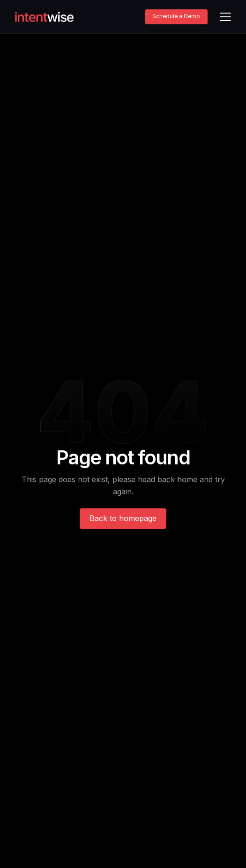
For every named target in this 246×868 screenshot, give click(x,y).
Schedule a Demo (176, 16)
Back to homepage (123, 518)
